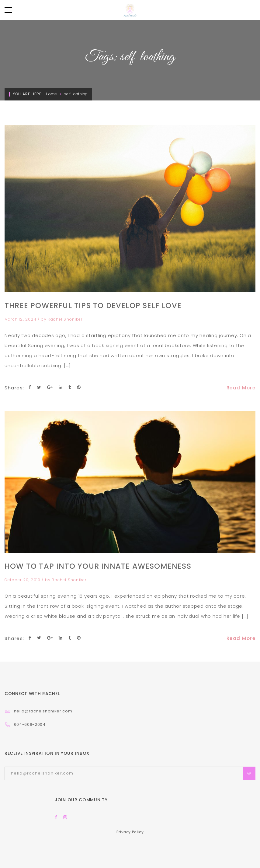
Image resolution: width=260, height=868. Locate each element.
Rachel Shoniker (65, 319)
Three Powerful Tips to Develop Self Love (93, 306)
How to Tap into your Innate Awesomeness (98, 566)
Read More (241, 388)
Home (51, 94)
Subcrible (249, 773)
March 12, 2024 (21, 319)
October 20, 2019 (23, 580)
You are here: (28, 94)
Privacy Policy (130, 832)
